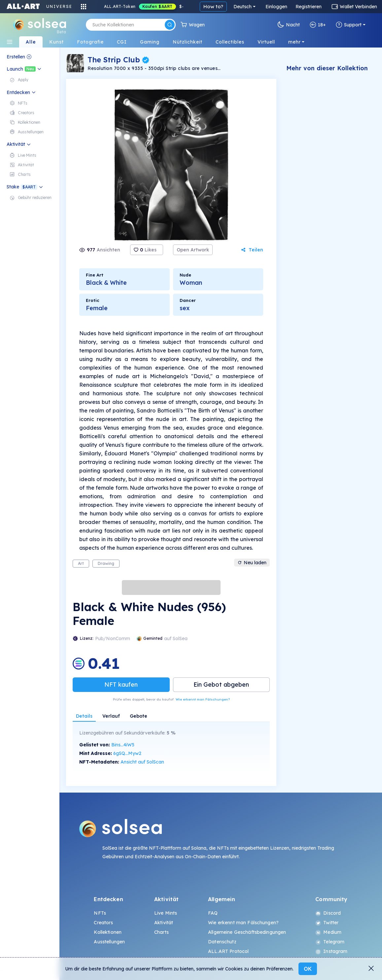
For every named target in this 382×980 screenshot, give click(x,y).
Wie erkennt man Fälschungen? (203, 699)
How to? (213, 6)
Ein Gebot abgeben (221, 685)
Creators (103, 923)
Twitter (327, 923)
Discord (328, 913)
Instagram (331, 951)
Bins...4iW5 (123, 745)
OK (308, 969)
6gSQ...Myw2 (127, 753)
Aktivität (164, 923)
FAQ (213, 913)
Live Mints (166, 913)
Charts (161, 932)
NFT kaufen (121, 685)
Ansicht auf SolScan (142, 762)
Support (349, 25)
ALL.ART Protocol (228, 951)
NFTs (100, 913)
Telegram (330, 942)
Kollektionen (108, 932)
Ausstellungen (109, 942)
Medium (328, 932)
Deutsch (243, 7)
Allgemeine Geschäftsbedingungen (247, 932)
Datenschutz (222, 942)
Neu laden (252, 563)
